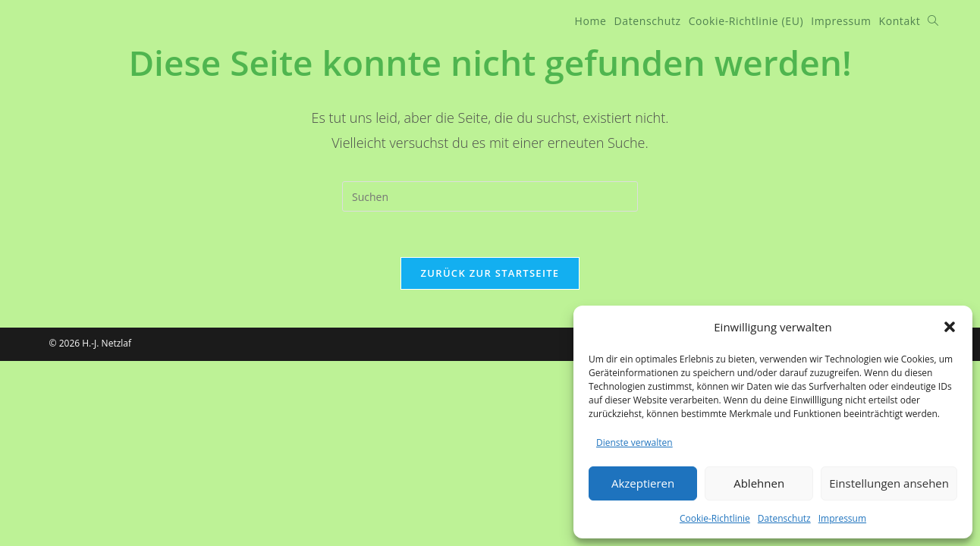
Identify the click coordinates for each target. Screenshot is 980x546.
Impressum (842, 518)
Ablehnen (759, 483)
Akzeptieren (643, 483)
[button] (950, 327)
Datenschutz (784, 518)
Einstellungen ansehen (889, 483)
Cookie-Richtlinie (715, 518)
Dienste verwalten (634, 442)
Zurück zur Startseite (490, 273)
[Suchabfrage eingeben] (490, 196)
